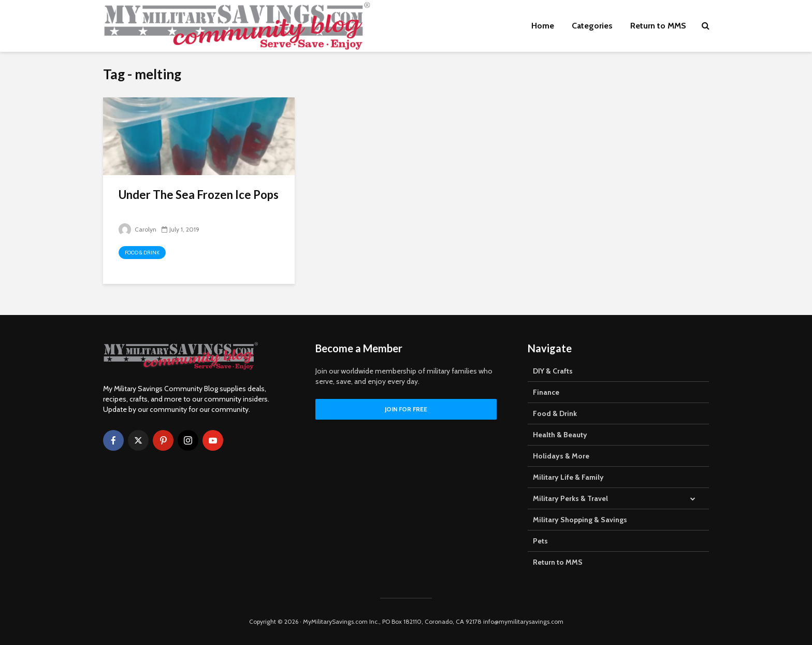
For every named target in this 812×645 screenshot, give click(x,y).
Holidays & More (561, 456)
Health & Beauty (560, 435)
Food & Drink (142, 253)
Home (543, 26)
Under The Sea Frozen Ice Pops (199, 195)
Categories (592, 26)
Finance (546, 392)
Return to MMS (658, 26)
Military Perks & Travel (570, 498)
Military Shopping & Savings (580, 520)
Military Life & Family (568, 477)
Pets (540, 541)
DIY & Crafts (553, 371)
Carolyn (137, 229)
